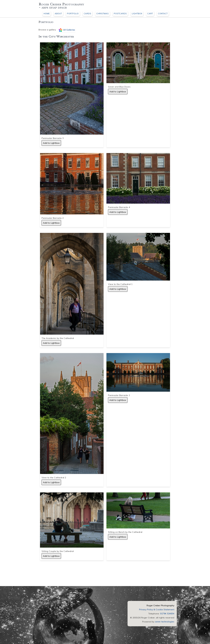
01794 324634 (167, 614)
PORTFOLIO (73, 14)
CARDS (88, 14)
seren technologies (165, 622)
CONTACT (163, 14)
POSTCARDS (120, 14)
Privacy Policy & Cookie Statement (157, 610)
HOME (47, 14)
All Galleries (69, 30)
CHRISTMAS (103, 14)
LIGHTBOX (137, 14)
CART (150, 14)
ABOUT (58, 14)
